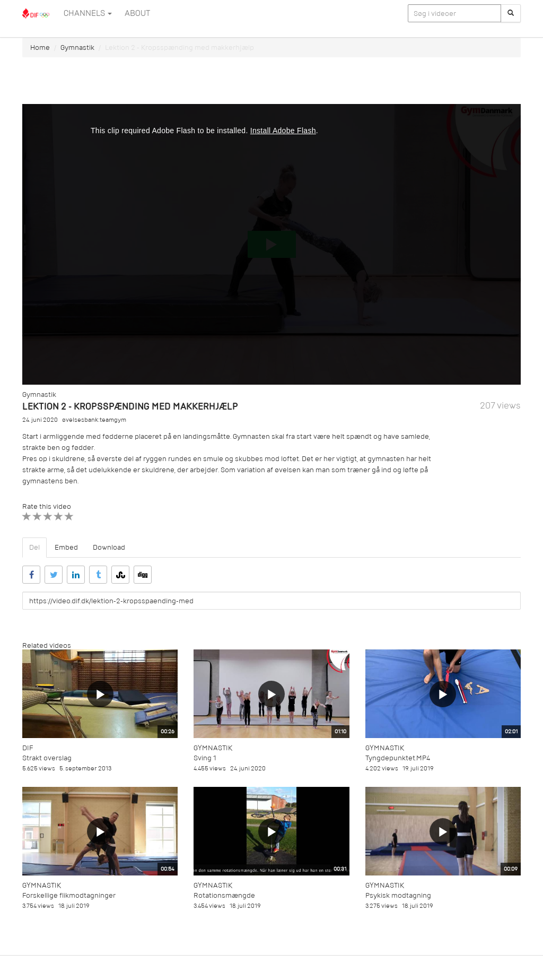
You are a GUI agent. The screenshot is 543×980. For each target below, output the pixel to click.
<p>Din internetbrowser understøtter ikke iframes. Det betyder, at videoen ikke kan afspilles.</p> (271, 244)
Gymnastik (77, 47)
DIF (28, 748)
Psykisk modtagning (398, 895)
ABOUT (137, 13)
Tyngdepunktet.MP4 (398, 758)
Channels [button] (88, 13)
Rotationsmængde (224, 895)
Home (40, 47)
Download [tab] (109, 547)
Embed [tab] (66, 547)
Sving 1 (205, 758)
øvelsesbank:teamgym (94, 420)
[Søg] (511, 13)
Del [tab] (34, 547)
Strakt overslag (47, 758)
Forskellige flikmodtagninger (69, 895)
